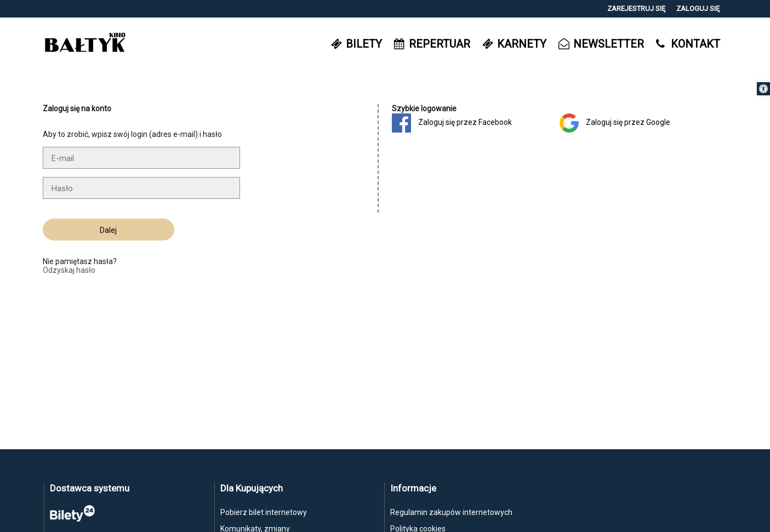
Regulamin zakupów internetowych (451, 512)
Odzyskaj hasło (69, 270)
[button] (763, 89)
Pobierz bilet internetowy (264, 512)
